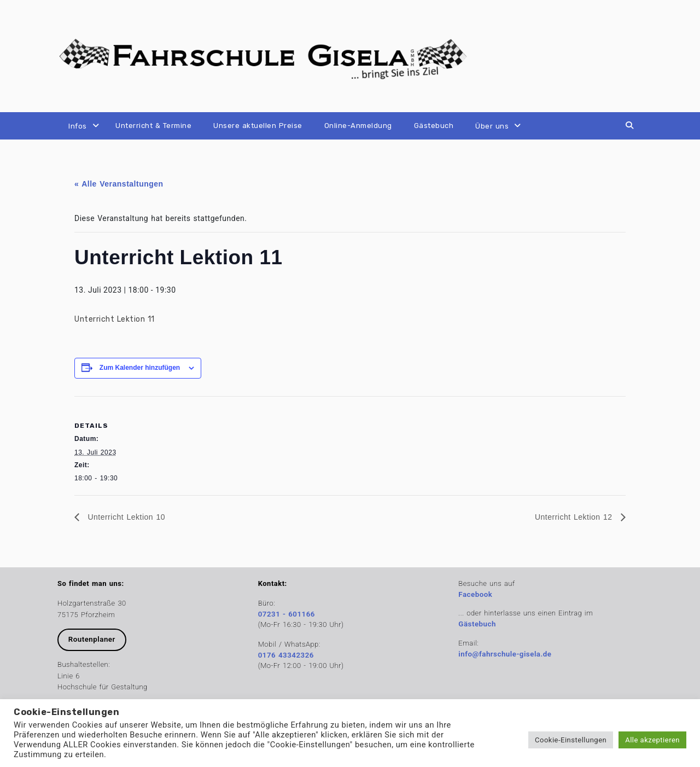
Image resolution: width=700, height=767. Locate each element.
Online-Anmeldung (358, 126)
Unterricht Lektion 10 (125, 517)
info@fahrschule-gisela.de (505, 654)
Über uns (492, 126)
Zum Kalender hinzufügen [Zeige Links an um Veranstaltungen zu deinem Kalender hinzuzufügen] (140, 368)
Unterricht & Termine (153, 126)
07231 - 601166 (287, 614)
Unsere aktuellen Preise (258, 126)
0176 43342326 (286, 655)
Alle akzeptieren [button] (652, 740)
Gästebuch (434, 126)
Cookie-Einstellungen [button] (571, 740)
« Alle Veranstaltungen (119, 184)
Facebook (475, 594)
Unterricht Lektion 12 (575, 517)
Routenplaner (92, 639)
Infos (78, 126)
